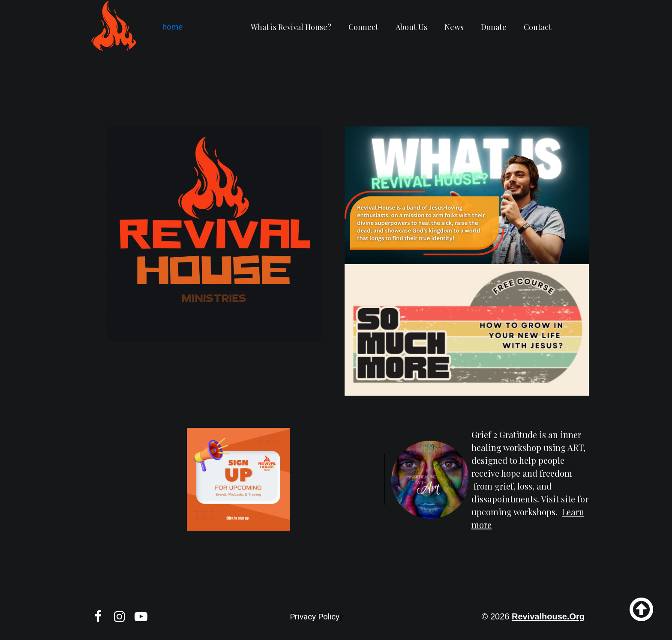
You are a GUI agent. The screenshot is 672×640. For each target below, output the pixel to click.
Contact (538, 27)
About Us (411, 27)
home (169, 27)
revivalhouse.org (548, 616)
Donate (494, 27)
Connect (363, 27)
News (454, 27)
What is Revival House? (291, 27)
